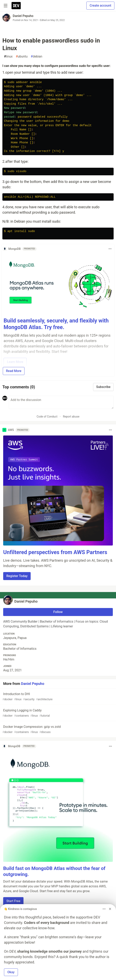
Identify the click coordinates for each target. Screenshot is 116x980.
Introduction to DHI (58, 697)
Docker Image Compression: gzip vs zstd (58, 730)
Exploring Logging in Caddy (58, 713)
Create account (100, 5)
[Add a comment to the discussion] (61, 402)
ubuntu (22, 57)
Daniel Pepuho (23, 16)
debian (37, 57)
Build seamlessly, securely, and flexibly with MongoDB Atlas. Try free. (56, 324)
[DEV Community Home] (16, 6)
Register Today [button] (17, 576)
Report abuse (71, 417)
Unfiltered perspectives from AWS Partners (55, 552)
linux (8, 57)
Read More (14, 371)
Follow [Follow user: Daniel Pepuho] (58, 612)
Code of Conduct (47, 417)
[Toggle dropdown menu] (110, 249)
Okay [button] (11, 972)
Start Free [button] (13, 901)
